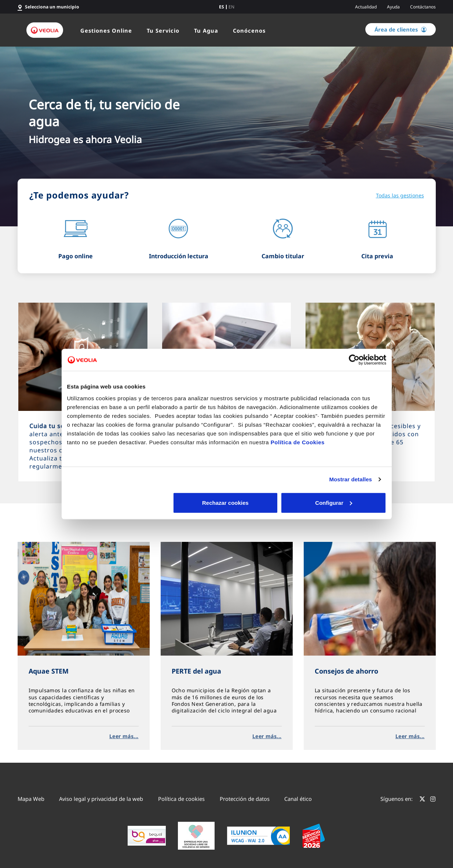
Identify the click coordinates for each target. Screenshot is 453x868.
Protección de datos (245, 799)
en (231, 7)
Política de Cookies (298, 442)
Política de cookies (181, 799)
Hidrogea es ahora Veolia (85, 139)
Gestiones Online (106, 30)
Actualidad (366, 7)
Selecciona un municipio (52, 7)
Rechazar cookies (119, 502)
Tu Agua (206, 30)
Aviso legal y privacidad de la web (101, 799)
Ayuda (393, 7)
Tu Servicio (163, 30)
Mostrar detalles (350, 479)
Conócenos (249, 30)
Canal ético (298, 799)
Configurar (227, 502)
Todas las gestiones (400, 195)
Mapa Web (31, 799)
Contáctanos (423, 7)
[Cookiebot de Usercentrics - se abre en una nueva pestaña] (354, 360)
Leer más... (124, 736)
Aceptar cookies (334, 502)
